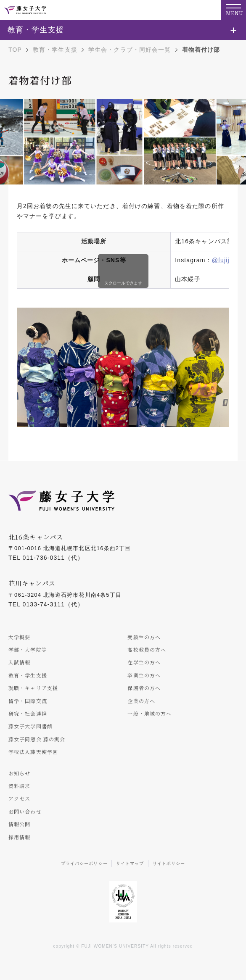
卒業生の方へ (144, 675)
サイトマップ (130, 863)
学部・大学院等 (28, 649)
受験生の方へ (144, 637)
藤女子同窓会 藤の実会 (37, 739)
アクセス (19, 798)
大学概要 (19, 637)
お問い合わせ (25, 811)
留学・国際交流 (28, 701)
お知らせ (19, 773)
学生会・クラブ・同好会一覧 (130, 50)
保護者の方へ (144, 688)
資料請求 (19, 786)
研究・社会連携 (28, 713)
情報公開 (19, 824)
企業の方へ (141, 701)
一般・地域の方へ (149, 713)
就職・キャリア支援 (33, 688)
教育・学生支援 (55, 50)
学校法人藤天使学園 (33, 752)
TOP (15, 50)
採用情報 (19, 837)
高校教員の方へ (147, 649)
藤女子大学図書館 (30, 726)
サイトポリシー (169, 863)
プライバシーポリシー (84, 863)
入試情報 (19, 662)
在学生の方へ (144, 662)
